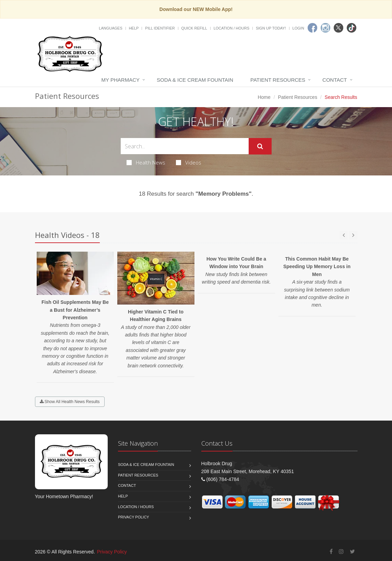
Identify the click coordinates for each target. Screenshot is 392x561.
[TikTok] (352, 28)
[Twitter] (338, 28)
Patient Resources (278, 80)
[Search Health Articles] (185, 146)
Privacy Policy (134, 517)
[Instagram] (325, 28)
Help (134, 28)
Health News (146, 162)
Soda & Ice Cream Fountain (195, 80)
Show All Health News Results (70, 402)
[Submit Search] (260, 146)
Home (264, 97)
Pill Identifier (160, 28)
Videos (189, 162)
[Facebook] (312, 28)
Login (298, 28)
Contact (335, 80)
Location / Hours (231, 28)
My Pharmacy (121, 80)
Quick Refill (194, 28)
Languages (110, 28)
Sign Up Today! (271, 28)
